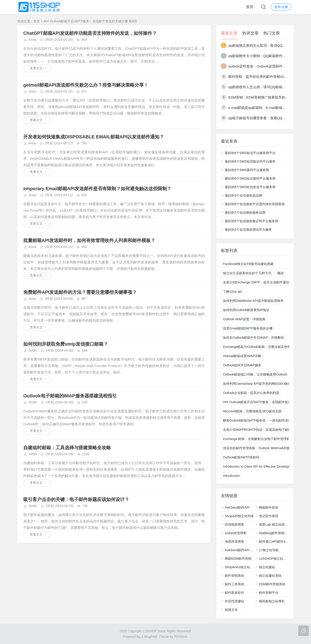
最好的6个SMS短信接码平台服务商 (250, 178)
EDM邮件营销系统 (272, 584)
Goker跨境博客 (236, 533)
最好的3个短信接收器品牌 (244, 195)
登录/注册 (281, 7)
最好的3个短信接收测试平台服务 (248, 230)
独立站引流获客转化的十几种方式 (247, 273)
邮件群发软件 (235, 593)
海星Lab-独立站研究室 (275, 525)
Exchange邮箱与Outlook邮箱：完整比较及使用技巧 (260, 347)
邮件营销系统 (235, 576)
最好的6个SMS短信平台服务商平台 (250, 153)
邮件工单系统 (235, 584)
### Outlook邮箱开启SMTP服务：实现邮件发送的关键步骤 (265, 402)
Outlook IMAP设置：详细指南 (244, 319)
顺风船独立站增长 (272, 601)
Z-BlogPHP (149, 637)
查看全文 (36, 68)
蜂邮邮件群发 (269, 507)
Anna (32, 40)
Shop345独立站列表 (239, 516)
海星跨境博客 (235, 542)
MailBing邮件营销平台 (275, 533)
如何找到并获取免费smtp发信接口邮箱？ (66, 344)
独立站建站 (267, 567)
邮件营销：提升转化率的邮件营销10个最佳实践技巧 (268, 77)
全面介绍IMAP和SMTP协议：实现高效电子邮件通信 (260, 430)
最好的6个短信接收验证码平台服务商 (252, 221)
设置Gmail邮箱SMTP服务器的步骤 (248, 328)
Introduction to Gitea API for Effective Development (259, 466)
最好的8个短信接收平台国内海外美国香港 (255, 204)
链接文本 (231, 610)
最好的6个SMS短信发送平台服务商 (250, 187)
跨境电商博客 (235, 525)
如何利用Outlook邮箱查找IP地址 (246, 310)
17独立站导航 (269, 550)
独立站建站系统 (270, 576)
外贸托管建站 (235, 601)
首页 (250, 7)
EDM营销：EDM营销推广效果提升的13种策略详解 (267, 97)
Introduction (231, 476)
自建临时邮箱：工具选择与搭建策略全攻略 (67, 448)
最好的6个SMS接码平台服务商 (247, 170)
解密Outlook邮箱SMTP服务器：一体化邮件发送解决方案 (264, 420)
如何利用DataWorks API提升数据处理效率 (253, 301)
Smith (33, 350)
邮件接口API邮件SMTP (276, 542)
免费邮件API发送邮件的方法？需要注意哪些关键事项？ (80, 292)
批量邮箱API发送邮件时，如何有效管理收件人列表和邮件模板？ (89, 240)
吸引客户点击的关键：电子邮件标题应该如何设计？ (76, 499)
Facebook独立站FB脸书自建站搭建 (248, 264)
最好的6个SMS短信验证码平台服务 (250, 161)
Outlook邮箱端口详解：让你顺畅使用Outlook (255, 374)
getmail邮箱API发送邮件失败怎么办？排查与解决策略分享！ (86, 85)
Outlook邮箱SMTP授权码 (241, 457)
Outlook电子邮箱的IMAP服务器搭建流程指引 (70, 396)
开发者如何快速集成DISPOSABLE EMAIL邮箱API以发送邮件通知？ (94, 137)
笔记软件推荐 (269, 516)
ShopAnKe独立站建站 (241, 567)
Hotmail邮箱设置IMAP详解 (242, 356)
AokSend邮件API (237, 507)
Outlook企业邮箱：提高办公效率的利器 (251, 393)
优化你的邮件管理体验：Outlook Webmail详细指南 (259, 448)
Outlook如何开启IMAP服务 (242, 365)
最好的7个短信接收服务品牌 (245, 213)
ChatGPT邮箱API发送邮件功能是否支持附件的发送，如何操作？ (90, 33)
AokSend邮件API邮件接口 (244, 550)
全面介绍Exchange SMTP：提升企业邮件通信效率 (259, 282)
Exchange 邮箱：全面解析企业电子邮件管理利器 (258, 439)
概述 (281, 273)
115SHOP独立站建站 (274, 559)
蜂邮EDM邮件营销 (238, 559)
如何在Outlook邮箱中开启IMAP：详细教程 (253, 338)
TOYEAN (180, 637)
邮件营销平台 (269, 593)
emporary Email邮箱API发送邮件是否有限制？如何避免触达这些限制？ (97, 189)
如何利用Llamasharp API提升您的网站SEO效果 (257, 384)
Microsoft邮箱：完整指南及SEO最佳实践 (252, 411)
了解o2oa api (232, 291)
